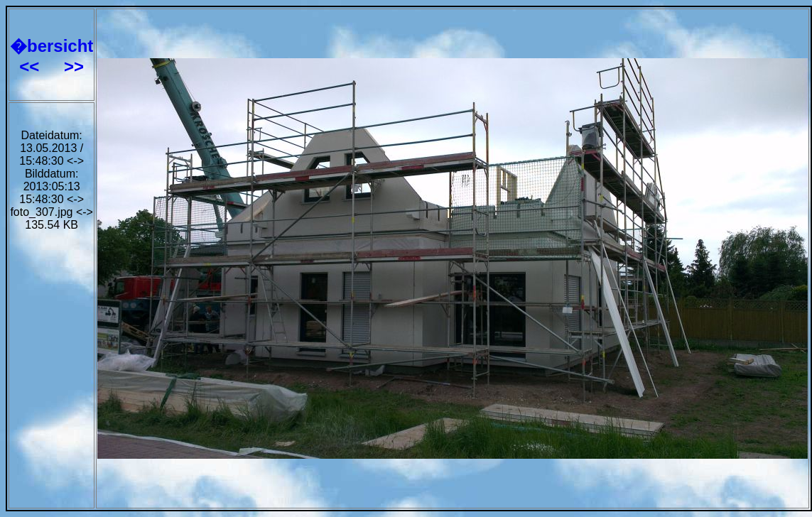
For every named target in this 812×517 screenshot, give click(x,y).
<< (32, 66)
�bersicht (52, 46)
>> (74, 66)
